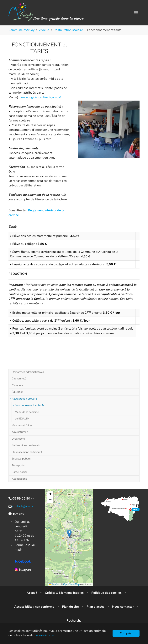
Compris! (126, 633)
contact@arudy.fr (24, 506)
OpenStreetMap (71, 584)
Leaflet (54, 584)
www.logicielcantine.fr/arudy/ (41, 97)
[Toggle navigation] (136, 13)
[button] (69, 533)
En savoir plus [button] (44, 635)
